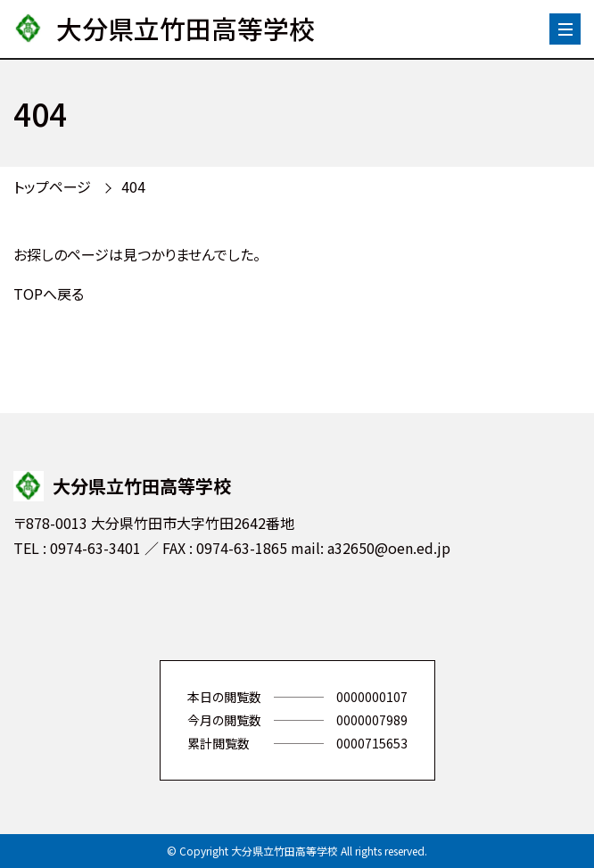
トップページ (52, 186)
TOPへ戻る (49, 293)
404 (133, 186)
